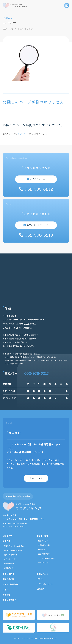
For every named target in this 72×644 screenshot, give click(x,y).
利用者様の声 (8, 579)
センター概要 (43, 536)
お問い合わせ (43, 574)
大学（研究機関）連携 (46, 558)
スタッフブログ (9, 600)
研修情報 (41, 549)
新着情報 (7, 595)
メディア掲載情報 (10, 584)
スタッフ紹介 (8, 574)
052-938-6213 (37, 373)
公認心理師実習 (44, 554)
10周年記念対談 (44, 545)
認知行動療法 (9, 563)
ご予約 (40, 579)
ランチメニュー (44, 563)
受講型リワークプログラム (14, 546)
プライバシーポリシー (46, 584)
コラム (6, 590)
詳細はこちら (36, 478)
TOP (5, 29)
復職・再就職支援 (11, 555)
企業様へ (41, 589)
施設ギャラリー (44, 541)
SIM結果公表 (9, 568)
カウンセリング (10, 559)
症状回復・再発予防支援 (13, 550)
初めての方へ (8, 536)
